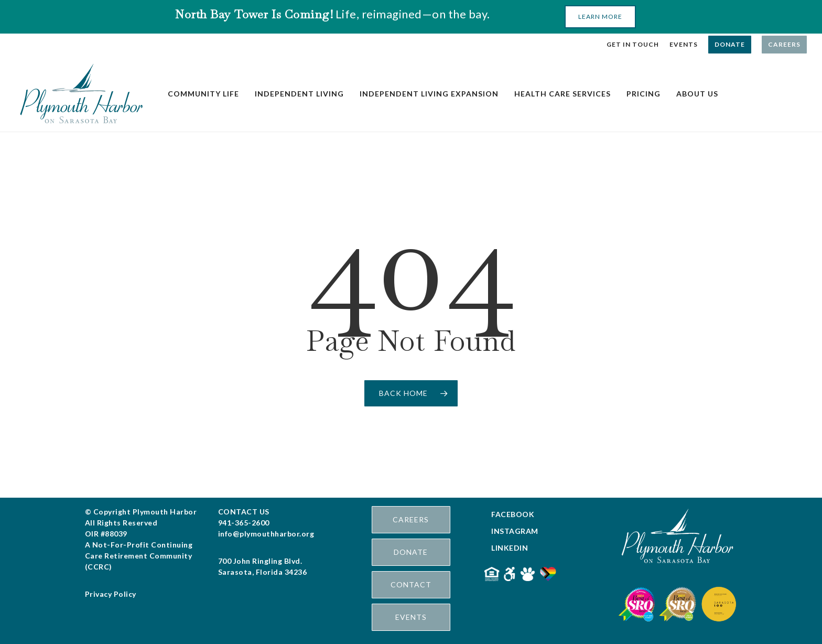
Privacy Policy (111, 594)
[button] (600, 17)
